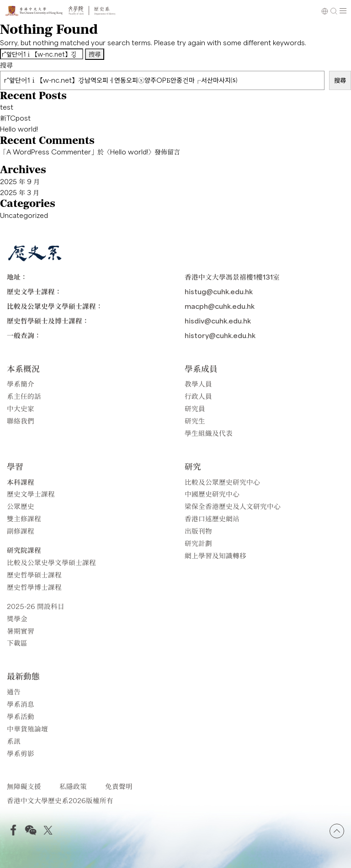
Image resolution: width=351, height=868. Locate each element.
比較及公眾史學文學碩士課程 (51, 562)
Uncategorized (24, 215)
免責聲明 (119, 786)
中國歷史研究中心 (212, 494)
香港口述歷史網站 (212, 518)
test (7, 107)
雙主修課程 (24, 518)
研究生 (195, 421)
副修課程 (21, 531)
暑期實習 (21, 631)
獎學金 (17, 618)
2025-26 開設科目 (36, 606)
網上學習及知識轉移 (215, 555)
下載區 (17, 643)
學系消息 (21, 704)
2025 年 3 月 (20, 192)
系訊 (14, 741)
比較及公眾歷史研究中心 (222, 482)
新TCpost (15, 118)
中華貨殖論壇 (27, 728)
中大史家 (21, 408)
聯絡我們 (21, 421)
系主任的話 (24, 396)
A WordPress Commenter (49, 152)
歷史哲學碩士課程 (34, 574)
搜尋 (6, 65)
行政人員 (198, 396)
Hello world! (19, 129)
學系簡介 (21, 384)
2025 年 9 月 (20, 181)
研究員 (195, 408)
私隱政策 (73, 786)
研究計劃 (198, 543)
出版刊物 (198, 531)
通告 (14, 691)
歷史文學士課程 (31, 494)
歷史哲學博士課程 (34, 587)
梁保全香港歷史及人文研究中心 (233, 506)
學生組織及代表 (209, 433)
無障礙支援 (24, 786)
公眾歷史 (21, 506)
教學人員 (198, 384)
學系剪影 (21, 753)
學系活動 (21, 716)
